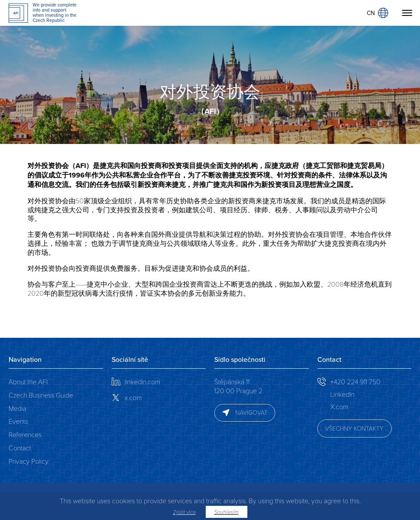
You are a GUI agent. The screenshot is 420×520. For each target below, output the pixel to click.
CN (377, 13)
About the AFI (28, 381)
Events (18, 421)
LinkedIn (342, 394)
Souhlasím (227, 512)
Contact (20, 448)
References (25, 434)
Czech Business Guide (41, 395)
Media (17, 408)
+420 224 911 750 (355, 381)
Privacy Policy (29, 461)
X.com (339, 406)
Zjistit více (184, 512)
